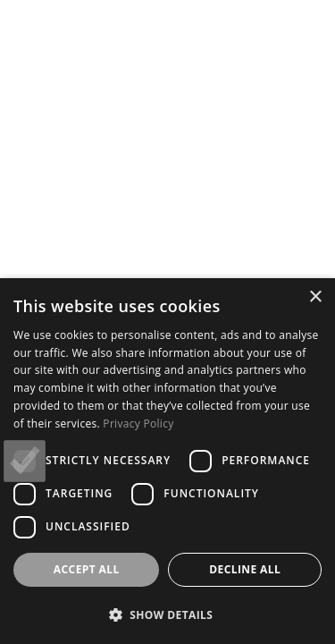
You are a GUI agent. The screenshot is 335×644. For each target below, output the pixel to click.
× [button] (315, 297)
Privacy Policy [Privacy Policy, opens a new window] (138, 424)
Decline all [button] (245, 569)
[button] (167, 614)
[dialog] (167, 461)
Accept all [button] (87, 569)
